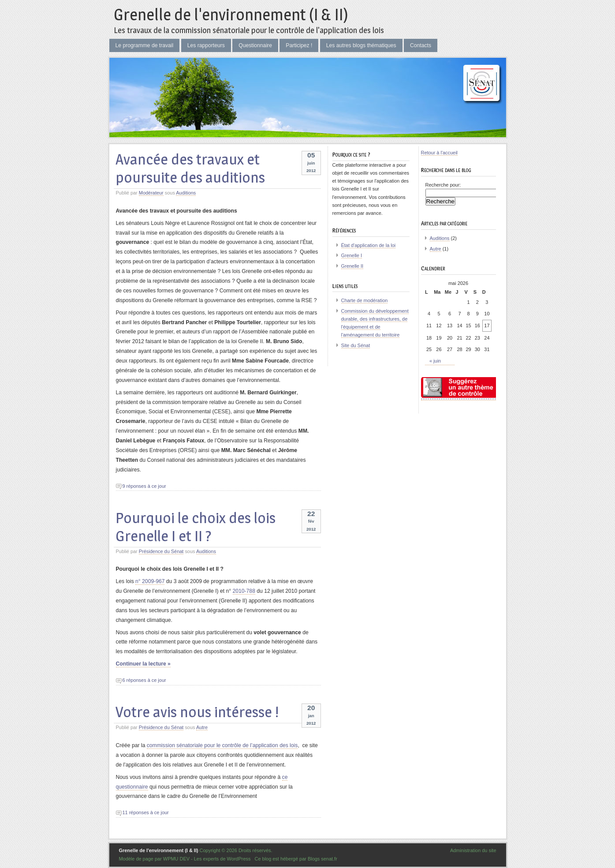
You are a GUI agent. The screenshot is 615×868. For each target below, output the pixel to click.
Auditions (186, 193)
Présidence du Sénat (161, 551)
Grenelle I (352, 255)
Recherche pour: (443, 185)
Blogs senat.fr (322, 859)
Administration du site (473, 850)
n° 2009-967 (150, 581)
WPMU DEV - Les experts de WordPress (207, 859)
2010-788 (244, 591)
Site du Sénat (356, 345)
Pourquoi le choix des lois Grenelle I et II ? (196, 527)
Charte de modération (365, 300)
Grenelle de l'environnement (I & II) (231, 15)
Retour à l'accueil (440, 153)
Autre (202, 727)
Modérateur (151, 193)
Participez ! (299, 45)
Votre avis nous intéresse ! (197, 712)
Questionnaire (255, 45)
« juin (435, 361)
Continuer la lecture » (143, 664)
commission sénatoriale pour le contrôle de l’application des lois (222, 745)
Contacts (421, 45)
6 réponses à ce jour (144, 680)
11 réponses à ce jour (146, 812)
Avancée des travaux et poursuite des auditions (190, 168)
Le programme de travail (145, 45)
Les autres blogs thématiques (361, 45)
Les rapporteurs (206, 45)
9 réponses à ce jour (144, 486)
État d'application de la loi (369, 245)
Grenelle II (352, 266)
